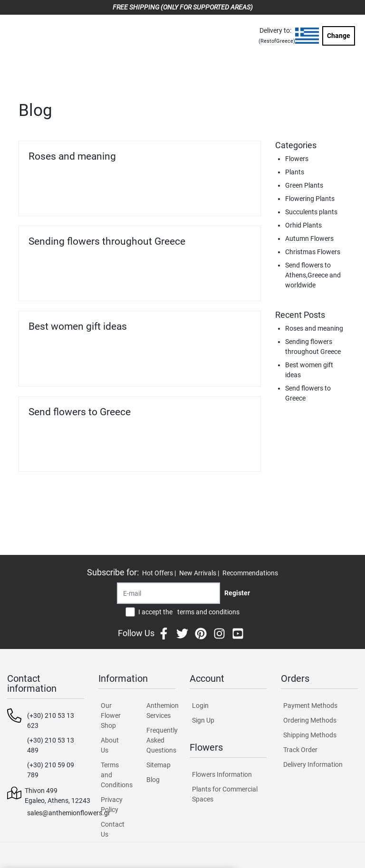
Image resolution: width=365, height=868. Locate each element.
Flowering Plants (310, 199)
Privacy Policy (112, 805)
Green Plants (304, 185)
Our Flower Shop (111, 715)
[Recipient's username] (168, 593)
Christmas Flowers (313, 252)
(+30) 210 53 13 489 (51, 745)
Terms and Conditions (115, 775)
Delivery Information (313, 764)
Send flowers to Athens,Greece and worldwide (313, 275)
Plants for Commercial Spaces (225, 794)
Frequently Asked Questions (161, 740)
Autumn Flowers (309, 238)
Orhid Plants (303, 225)
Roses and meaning (72, 156)
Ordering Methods (310, 720)
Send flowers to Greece (80, 412)
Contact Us (113, 829)
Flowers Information (222, 774)
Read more (230, 196)
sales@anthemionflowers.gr (69, 813)
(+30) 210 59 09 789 (51, 770)
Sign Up (203, 720)
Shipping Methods (310, 735)
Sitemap (158, 765)
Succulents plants (311, 212)
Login (200, 706)
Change (339, 36)
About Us (110, 745)
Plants (295, 172)
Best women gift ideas (78, 326)
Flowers (297, 159)
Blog (153, 780)
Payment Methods (310, 706)
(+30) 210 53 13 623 (51, 720)
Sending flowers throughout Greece (107, 241)
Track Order (300, 750)
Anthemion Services (161, 711)
